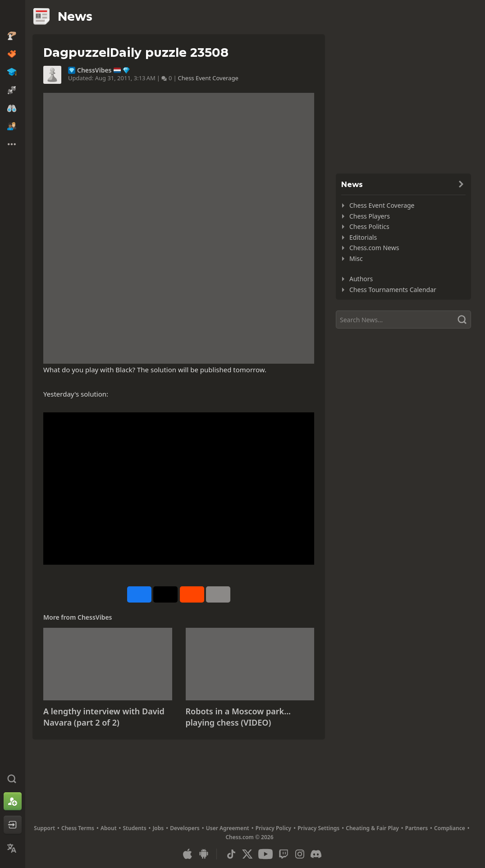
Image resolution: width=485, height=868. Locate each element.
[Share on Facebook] (139, 594)
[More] (218, 594)
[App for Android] (204, 854)
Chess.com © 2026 (249, 837)
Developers (185, 828)
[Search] (403, 320)
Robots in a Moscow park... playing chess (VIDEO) (238, 717)
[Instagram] (300, 854)
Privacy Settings (318, 828)
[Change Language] (13, 848)
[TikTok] (231, 854)
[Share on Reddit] (192, 594)
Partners (416, 828)
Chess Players (370, 216)
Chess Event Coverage (208, 78)
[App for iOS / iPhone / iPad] (188, 854)
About (109, 828)
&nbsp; (179, 489)
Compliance (450, 828)
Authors (361, 279)
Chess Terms (78, 828)
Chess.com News (374, 248)
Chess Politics (369, 226)
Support (44, 828)
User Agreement (228, 828)
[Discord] (316, 854)
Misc (356, 258)
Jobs (158, 828)
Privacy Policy (273, 828)
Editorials (363, 237)
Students (135, 828)
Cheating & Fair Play (372, 828)
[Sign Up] (13, 801)
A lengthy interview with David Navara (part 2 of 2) (104, 717)
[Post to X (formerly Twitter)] (165, 594)
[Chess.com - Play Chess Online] (13, 15)
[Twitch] (284, 854)
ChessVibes (94, 70)
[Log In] (13, 825)
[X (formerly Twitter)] (247, 854)
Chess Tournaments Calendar (393, 290)
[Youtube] (265, 854)
